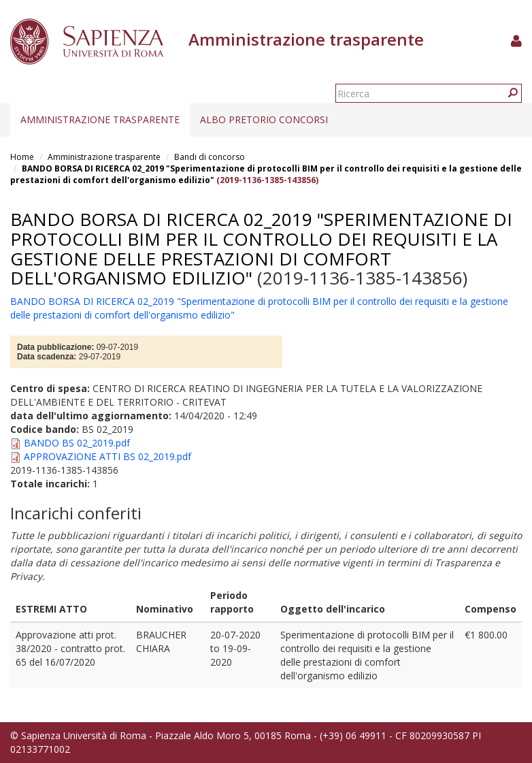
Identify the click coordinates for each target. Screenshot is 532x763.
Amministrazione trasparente (100, 119)
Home (22, 157)
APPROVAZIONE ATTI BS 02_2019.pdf (107, 456)
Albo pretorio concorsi (264, 119)
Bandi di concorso (210, 157)
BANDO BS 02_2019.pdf (77, 443)
